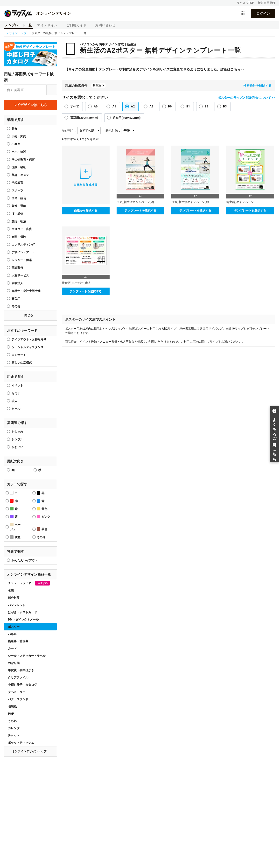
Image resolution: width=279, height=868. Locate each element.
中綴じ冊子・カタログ (22, 685)
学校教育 (17, 183)
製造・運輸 (19, 206)
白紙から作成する (86, 211)
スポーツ (17, 191)
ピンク (43, 517)
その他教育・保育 (23, 160)
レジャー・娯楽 (22, 260)
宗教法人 (17, 283)
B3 (225, 106)
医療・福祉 (19, 167)
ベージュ (15, 527)
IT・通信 (17, 214)
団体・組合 (19, 198)
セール (16, 409)
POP (11, 714)
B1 (188, 106)
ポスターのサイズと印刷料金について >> (246, 98)
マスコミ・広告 (22, 229)
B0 (170, 106)
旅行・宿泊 (19, 221)
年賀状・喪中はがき (21, 670)
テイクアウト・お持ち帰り (29, 339)
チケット (14, 735)
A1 (114, 106)
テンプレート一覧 (18, 25)
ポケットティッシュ (21, 743)
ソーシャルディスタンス (28, 347)
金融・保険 (19, 237)
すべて (75, 106)
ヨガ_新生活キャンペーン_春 (135, 202)
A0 (96, 106)
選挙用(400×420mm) (127, 118)
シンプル (17, 439)
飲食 (14, 129)
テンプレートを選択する (140, 211)
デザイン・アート (23, 252)
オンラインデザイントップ (29, 751)
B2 (206, 106)
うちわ (12, 721)
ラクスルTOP (245, 3)
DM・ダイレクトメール (23, 620)
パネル (12, 634)
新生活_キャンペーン (240, 202)
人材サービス (20, 275)
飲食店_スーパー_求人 (76, 283)
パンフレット (17, 605)
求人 (14, 401)
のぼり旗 (14, 663)
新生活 (97, 85)
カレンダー (15, 728)
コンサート (19, 355)
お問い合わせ (105, 25)
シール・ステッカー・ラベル (27, 656)
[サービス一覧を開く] (243, 14)
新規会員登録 (266, 3)
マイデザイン (47, 25)
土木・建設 (19, 152)
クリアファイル (18, 677)
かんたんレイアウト (25, 560)
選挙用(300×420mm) (84, 118)
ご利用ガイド (76, 25)
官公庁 (16, 299)
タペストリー (17, 692)
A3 (151, 106)
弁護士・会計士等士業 (26, 291)
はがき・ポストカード (22, 612)
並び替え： (70, 131)
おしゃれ (17, 432)
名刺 (11, 591)
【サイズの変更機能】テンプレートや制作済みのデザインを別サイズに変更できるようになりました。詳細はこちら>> (155, 69)
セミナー (17, 393)
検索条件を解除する (257, 86)
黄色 (42, 509)
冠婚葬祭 (17, 268)
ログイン (263, 14)
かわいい (17, 447)
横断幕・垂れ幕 (18, 641)
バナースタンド (18, 699)
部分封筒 (14, 598)
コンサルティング (23, 245)
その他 (16, 306)
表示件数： (113, 131)
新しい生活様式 (22, 363)
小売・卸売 (19, 136)
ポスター (14, 627)
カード (12, 649)
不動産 (16, 144)
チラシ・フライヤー (29, 583)
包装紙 (12, 706)
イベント (17, 386)
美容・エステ (20, 175)
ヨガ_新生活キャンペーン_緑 (190, 202)
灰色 (15, 537)
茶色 (42, 529)
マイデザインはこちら (30, 105)
